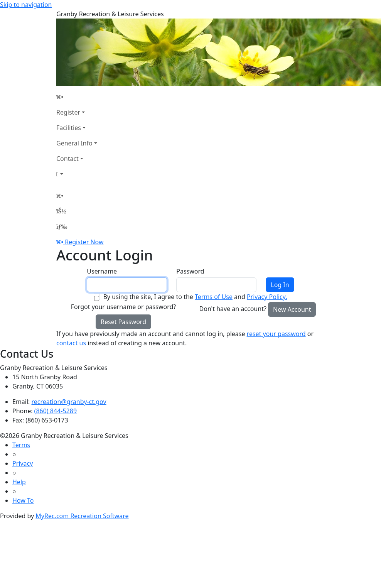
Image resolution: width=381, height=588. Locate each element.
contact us (71, 343)
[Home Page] (77, 97)
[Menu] (62, 226)
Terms (21, 445)
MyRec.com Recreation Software (82, 516)
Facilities (69, 128)
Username (102, 271)
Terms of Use (214, 297)
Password (190, 271)
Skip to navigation (26, 5)
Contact (67, 159)
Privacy (23, 463)
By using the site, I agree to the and (195, 297)
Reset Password (123, 322)
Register (68, 112)
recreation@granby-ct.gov (69, 402)
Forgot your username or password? (124, 307)
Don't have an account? (233, 309)
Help (19, 482)
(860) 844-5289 (56, 411)
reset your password (276, 334)
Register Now (84, 242)
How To (23, 500)
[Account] (77, 174)
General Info (74, 143)
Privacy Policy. (267, 297)
